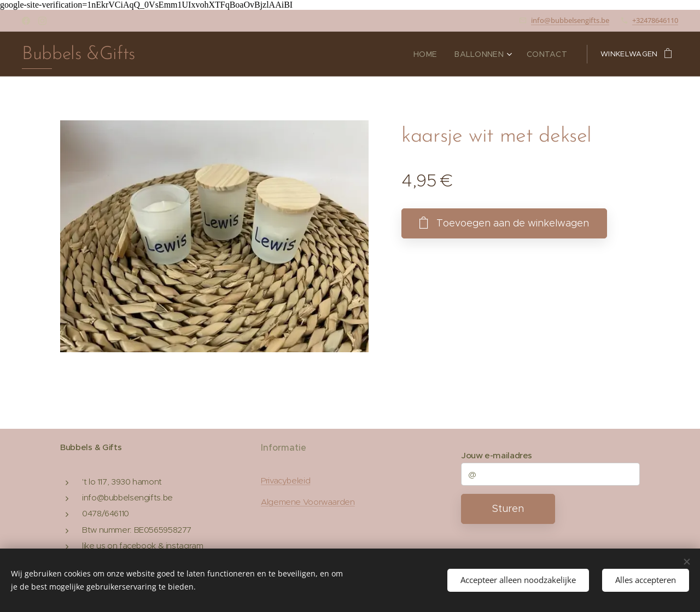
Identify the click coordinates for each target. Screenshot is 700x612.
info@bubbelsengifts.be (570, 20)
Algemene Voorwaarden (308, 502)
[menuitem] (435, 54)
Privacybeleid (285, 481)
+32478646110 (655, 20)
